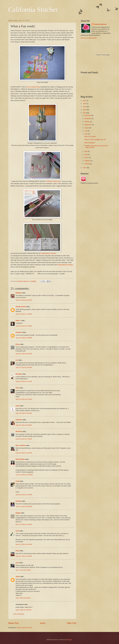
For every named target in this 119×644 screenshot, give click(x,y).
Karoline (18, 501)
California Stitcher (33, 10)
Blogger (69, 640)
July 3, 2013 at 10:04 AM (23, 610)
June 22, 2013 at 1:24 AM (24, 524)
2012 (85, 168)
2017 (85, 101)
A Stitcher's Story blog (53, 181)
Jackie (18, 576)
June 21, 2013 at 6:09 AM (24, 506)
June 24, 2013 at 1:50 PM (24, 556)
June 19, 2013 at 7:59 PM (24, 338)
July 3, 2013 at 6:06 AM (23, 598)
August (87, 128)
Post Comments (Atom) (25, 628)
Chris (17, 388)
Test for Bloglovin (90, 143)
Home (43, 623)
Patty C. (18, 320)
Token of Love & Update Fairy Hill (95, 140)
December (88, 115)
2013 (85, 113)
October (87, 122)
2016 (85, 104)
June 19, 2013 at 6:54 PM (24, 300)
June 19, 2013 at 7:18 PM (24, 326)
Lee (17, 360)
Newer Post (13, 623)
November (88, 118)
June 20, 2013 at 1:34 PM (24, 495)
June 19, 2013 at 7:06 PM (24, 314)
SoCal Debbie (20, 459)
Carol (17, 531)
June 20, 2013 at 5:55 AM (24, 413)
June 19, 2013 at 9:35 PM (24, 368)
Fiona (17, 551)
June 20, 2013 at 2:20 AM (24, 399)
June (86, 134)
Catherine (19, 420)
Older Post (71, 623)
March (87, 157)
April (86, 154)
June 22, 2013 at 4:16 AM (24, 544)
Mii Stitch (19, 374)
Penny (18, 344)
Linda (17, 481)
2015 (85, 107)
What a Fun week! (90, 136)
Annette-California (100, 24)
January (87, 164)
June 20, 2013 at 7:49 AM (24, 439)
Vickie (18, 406)
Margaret (19, 293)
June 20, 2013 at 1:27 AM (24, 381)
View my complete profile (89, 38)
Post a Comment (19, 614)
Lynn (17, 563)
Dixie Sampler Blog (33, 87)
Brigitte (18, 513)
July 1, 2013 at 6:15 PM (23, 570)
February (88, 161)
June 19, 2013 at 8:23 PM (24, 354)
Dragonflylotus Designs (48, 253)
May (86, 151)
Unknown (19, 332)
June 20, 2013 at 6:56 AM (24, 425)
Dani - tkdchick (21, 445)
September (88, 125)
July (86, 131)
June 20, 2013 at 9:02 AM (24, 453)
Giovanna (19, 431)
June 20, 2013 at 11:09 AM (24, 475)
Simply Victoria (21, 307)
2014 (85, 110)
